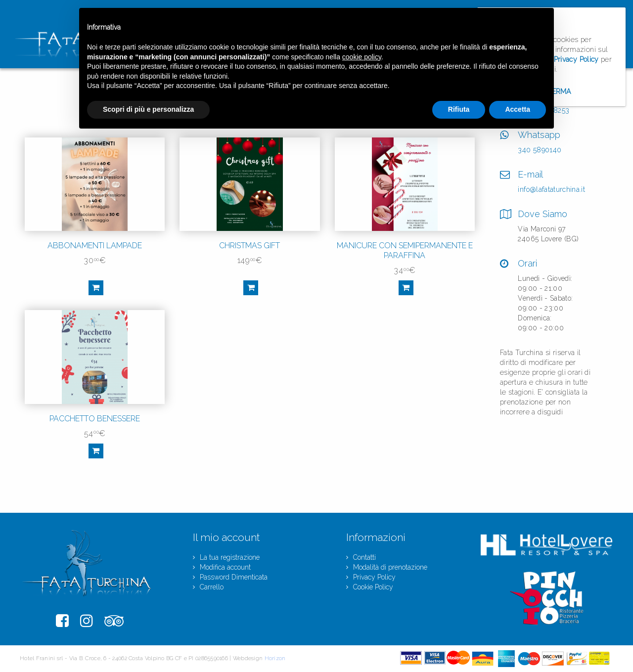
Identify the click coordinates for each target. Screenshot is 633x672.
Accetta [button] (518, 109)
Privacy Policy (576, 59)
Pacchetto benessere (95, 419)
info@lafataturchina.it (551, 189)
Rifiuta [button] (459, 109)
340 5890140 (540, 150)
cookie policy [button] (362, 57)
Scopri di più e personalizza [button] (148, 109)
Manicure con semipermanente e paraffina (405, 250)
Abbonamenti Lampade (95, 246)
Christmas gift (249, 246)
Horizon (275, 658)
